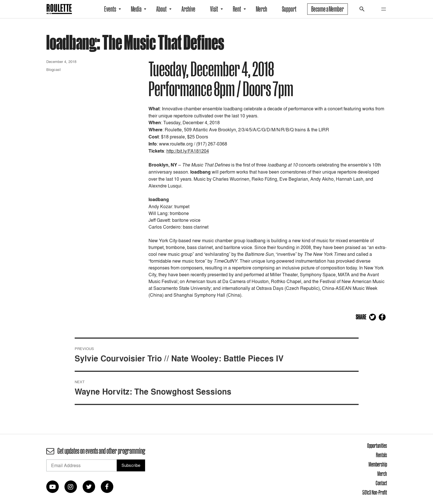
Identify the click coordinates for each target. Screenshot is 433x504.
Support (289, 9)
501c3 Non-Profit (375, 492)
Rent (237, 9)
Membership (378, 464)
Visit (214, 9)
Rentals (381, 455)
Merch (262, 9)
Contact (381, 483)
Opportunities (377, 446)
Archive (188, 9)
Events (110, 9)
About (161, 9)
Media (136, 9)
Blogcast (54, 69)
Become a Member (328, 9)
